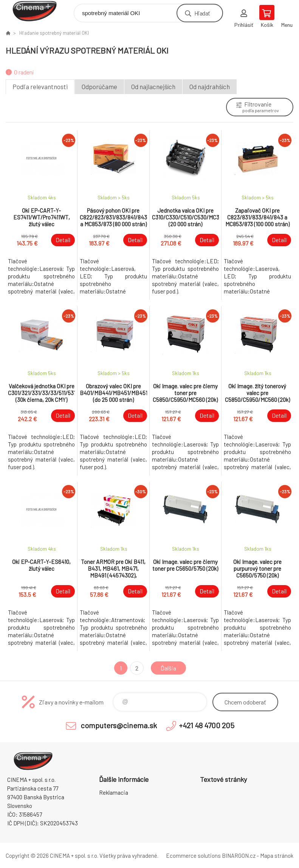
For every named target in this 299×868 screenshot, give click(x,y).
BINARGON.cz (239, 856)
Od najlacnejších (153, 86)
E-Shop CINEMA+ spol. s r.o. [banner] (39, 11)
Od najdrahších (210, 86)
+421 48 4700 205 (207, 725)
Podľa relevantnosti (40, 86)
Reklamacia (114, 792)
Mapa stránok (277, 856)
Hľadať (202, 13)
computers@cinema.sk (119, 725)
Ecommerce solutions (193, 856)
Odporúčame (99, 86)
